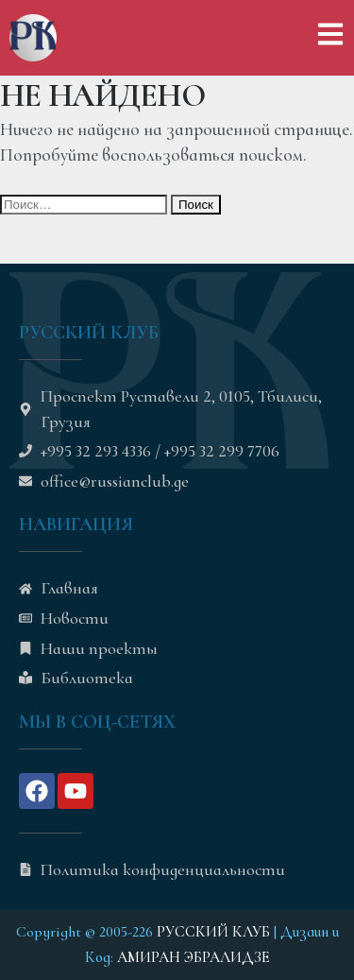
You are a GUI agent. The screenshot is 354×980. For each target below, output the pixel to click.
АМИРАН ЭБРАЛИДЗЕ (194, 957)
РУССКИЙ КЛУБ (213, 932)
